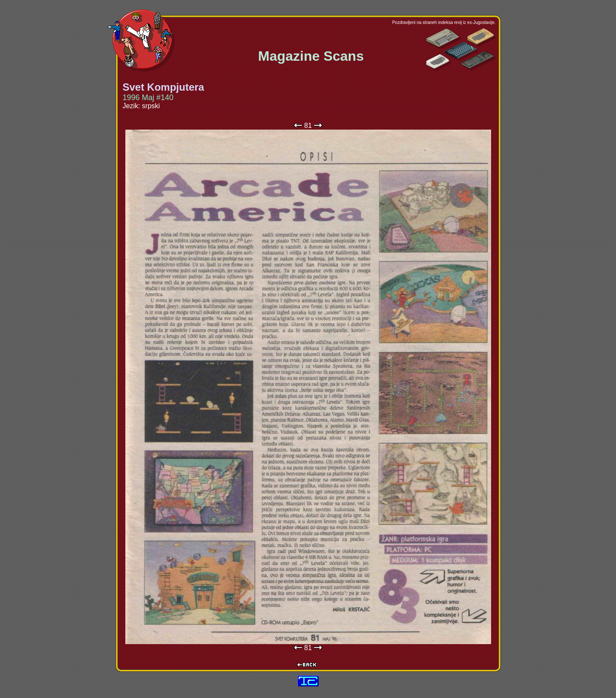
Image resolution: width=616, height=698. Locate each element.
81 (308, 126)
